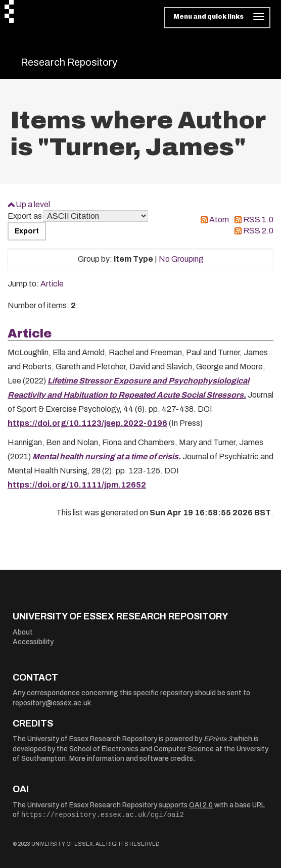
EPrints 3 (218, 739)
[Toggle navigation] (217, 18)
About (23, 632)
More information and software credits (131, 759)
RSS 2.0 (258, 231)
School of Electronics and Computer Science (142, 749)
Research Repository (69, 62)
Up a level (33, 204)
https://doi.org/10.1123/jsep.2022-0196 (87, 423)
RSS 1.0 (258, 220)
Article (52, 284)
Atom (219, 220)
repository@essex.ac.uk (52, 703)
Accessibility (33, 642)
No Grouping (181, 259)
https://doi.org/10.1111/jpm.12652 (77, 485)
